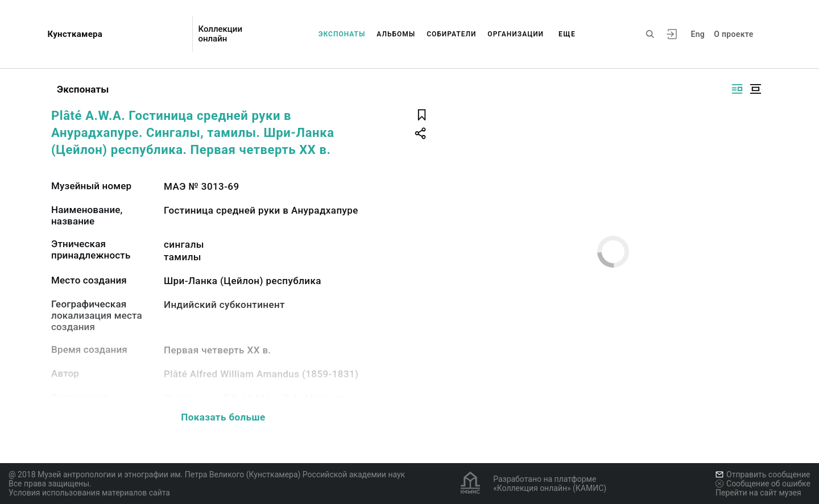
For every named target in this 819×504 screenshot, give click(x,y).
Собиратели (451, 34)
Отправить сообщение (763, 474)
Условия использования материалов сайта (89, 493)
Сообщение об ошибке (763, 484)
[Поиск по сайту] (650, 34)
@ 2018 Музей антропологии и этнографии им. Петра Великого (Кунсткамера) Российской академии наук (207, 474)
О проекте (733, 34)
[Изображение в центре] (755, 89)
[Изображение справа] (737, 89)
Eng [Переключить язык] (698, 34)
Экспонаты (342, 34)
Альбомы (396, 34)
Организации (516, 34)
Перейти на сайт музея (758, 493)
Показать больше (223, 417)
